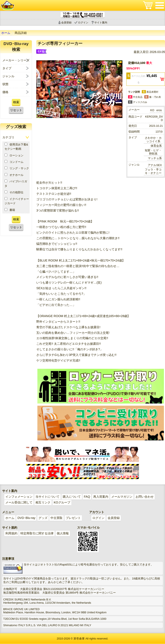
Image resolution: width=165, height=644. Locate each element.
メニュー (160, 5)
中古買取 (57, 518)
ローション (14, 155)
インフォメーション (19, 497)
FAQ (87, 497)
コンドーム (14, 162)
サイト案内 (101, 23)
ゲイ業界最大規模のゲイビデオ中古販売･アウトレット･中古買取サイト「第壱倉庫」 (8, 5)
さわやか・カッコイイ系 (153, 140)
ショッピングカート (148, 5)
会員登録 (66, 23)
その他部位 (14, 192)
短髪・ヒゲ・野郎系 (153, 152)
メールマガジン (122, 497)
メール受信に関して (19, 502)
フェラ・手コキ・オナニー (153, 171)
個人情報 (63, 533)
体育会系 (156, 146)
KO (152, 110)
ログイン (83, 23)
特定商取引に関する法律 (37, 533)
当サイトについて (47, 497)
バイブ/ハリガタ (16, 183)
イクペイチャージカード (17, 201)
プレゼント (73, 518)
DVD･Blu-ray (26, 518)
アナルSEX (155, 165)
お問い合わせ (145, 497)
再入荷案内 (101, 497)
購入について (72, 497)
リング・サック (17, 168)
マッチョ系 (155, 158)
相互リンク (43, 502)
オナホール (14, 175)
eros (159, 110)
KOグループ (62, 502)
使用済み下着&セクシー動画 (16, 147)
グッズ (43, 518)
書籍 (10, 210)
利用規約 (11, 533)
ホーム (6, 33)
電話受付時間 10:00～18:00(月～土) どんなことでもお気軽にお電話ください (83, 15)
